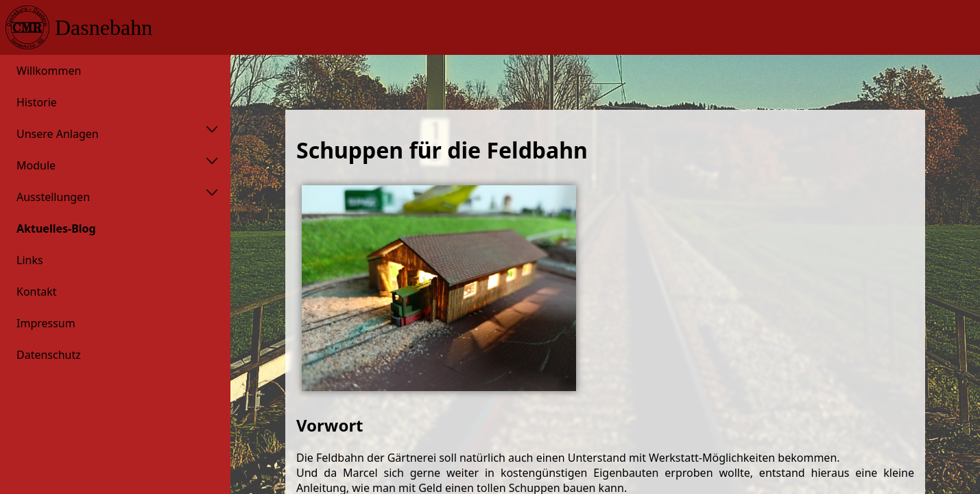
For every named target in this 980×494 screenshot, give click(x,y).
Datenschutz (49, 355)
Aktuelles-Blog (56, 228)
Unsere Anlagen (58, 134)
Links (30, 260)
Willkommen (49, 71)
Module (36, 165)
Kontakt (37, 292)
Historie (37, 102)
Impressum (46, 323)
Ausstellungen (53, 197)
